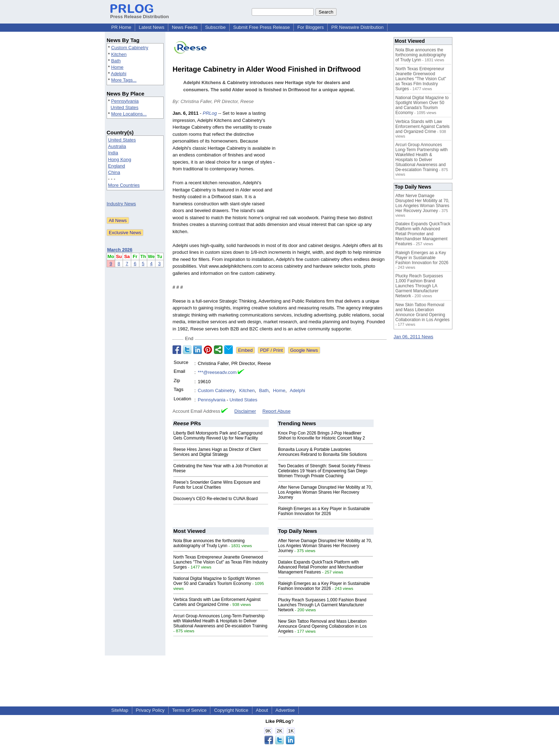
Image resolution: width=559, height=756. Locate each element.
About (262, 710)
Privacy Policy (150, 710)
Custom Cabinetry (130, 48)
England (117, 166)
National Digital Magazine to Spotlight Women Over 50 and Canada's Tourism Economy (217, 581)
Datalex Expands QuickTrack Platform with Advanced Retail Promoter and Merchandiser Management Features (321, 567)
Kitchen (119, 54)
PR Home (121, 27)
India (113, 153)
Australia (117, 146)
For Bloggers (311, 27)
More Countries (124, 185)
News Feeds (185, 27)
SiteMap (120, 710)
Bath (116, 61)
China (114, 172)
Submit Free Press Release (261, 27)
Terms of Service (189, 710)
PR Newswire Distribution (357, 27)
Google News (304, 350)
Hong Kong (120, 160)
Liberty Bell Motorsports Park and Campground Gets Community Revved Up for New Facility (218, 436)
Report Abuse (276, 411)
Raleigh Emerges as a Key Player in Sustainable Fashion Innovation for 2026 (324, 511)
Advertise (285, 710)
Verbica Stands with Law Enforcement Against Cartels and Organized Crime (217, 602)
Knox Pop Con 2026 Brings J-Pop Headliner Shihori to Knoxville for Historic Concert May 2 (322, 436)
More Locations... (129, 114)
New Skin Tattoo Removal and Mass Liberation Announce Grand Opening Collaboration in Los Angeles (322, 626)
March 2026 (120, 250)
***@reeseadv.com (217, 372)
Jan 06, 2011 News (413, 337)
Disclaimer (245, 411)
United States (124, 107)
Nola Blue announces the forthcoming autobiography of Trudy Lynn (209, 543)
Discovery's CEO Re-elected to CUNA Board (216, 499)
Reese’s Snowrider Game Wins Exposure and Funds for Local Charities (217, 485)
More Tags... (124, 80)
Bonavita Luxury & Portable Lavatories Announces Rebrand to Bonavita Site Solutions (323, 452)
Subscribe (215, 27)
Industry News (121, 204)
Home (117, 67)
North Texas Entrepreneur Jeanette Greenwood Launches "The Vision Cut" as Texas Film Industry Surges (220, 562)
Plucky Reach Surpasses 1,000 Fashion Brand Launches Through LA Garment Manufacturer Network (322, 605)
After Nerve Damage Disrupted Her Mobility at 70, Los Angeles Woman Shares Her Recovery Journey (325, 492)
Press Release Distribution (140, 14)
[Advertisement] (333, 162)
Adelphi (119, 74)
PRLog (210, 113)
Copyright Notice (231, 710)
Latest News (152, 27)
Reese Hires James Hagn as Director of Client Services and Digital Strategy (217, 452)
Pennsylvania (125, 101)
